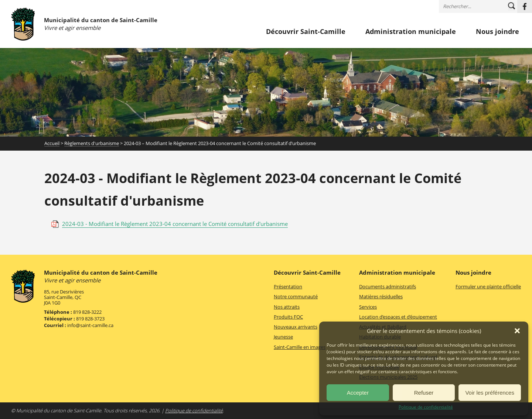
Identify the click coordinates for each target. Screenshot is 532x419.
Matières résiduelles (381, 296)
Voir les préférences (490, 393)
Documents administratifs (388, 286)
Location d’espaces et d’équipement (398, 317)
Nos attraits (287, 307)
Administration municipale (411, 32)
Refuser (424, 393)
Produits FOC (288, 317)
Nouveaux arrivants (296, 327)
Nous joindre (497, 32)
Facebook (525, 6)
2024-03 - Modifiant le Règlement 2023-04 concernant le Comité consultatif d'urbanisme (175, 224)
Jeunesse (283, 337)
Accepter (358, 393)
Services (368, 307)
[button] (517, 331)
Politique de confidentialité (426, 407)
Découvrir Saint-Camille (306, 32)
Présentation (288, 286)
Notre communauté (296, 296)
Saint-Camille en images (300, 347)
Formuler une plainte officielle (488, 286)
